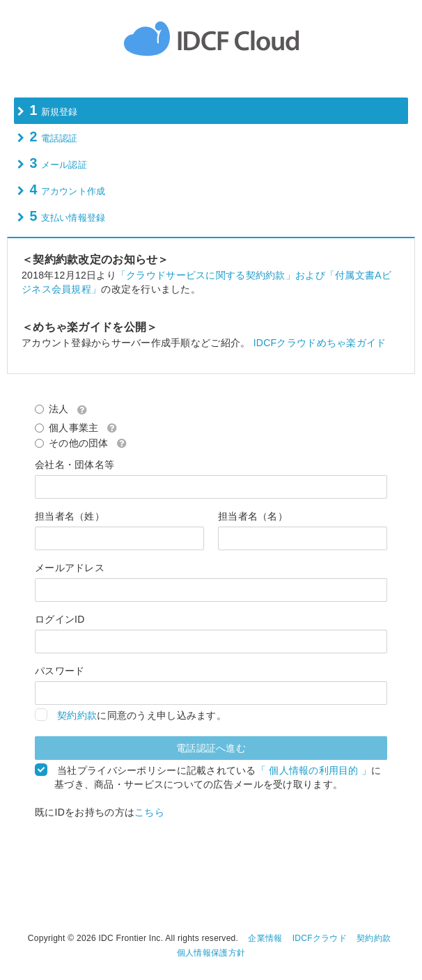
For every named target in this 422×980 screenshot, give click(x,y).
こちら (149, 812)
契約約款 (77, 715)
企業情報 (265, 938)
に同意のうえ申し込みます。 (140, 715)
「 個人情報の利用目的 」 (314, 770)
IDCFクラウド (320, 938)
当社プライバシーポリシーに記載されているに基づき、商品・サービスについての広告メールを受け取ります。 (218, 777)
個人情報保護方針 (211, 953)
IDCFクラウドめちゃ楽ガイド (320, 343)
